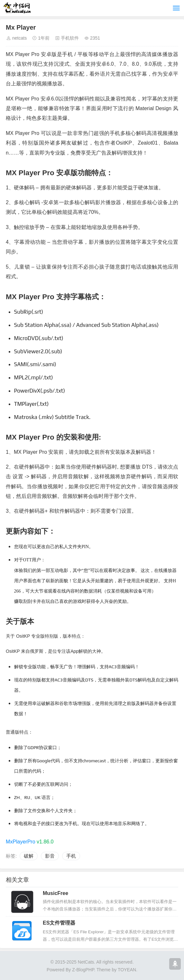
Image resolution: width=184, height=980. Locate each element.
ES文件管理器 (59, 923)
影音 (50, 856)
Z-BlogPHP (83, 970)
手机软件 (70, 38)
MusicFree (55, 893)
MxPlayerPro (21, 842)
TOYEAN (127, 970)
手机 (71, 856)
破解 (29, 856)
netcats (19, 38)
